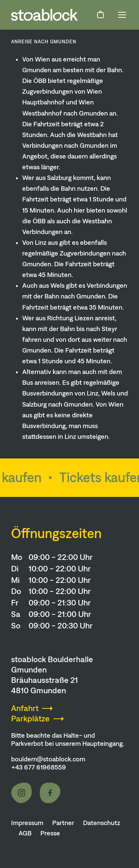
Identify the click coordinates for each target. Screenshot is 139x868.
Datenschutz (102, 823)
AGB (25, 833)
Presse (50, 833)
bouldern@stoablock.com (48, 759)
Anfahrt (25, 708)
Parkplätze (30, 719)
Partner (63, 823)
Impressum (27, 823)
